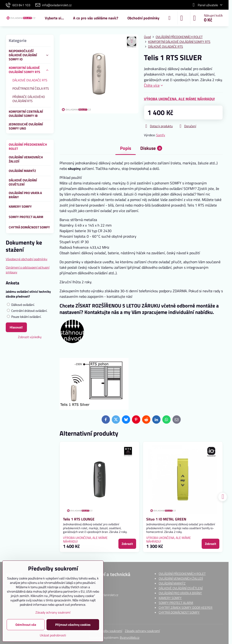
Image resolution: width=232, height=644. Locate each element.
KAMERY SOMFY (170, 598)
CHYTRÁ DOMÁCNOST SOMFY (179, 612)
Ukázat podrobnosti (53, 635)
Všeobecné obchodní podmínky (27, 259)
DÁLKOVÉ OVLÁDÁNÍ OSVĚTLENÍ (181, 588)
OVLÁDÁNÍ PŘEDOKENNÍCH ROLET (182, 574)
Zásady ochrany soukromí (142, 631)
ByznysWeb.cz (130, 637)
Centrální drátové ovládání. (27, 311)
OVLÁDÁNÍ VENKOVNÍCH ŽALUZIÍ (181, 578)
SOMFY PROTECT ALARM (176, 603)
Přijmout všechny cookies (73, 625)
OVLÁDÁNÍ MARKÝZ (172, 583)
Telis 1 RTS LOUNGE (79, 519)
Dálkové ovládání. (21, 305)
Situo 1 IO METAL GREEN (166, 519)
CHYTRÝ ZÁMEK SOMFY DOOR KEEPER (186, 607)
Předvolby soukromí (109, 631)
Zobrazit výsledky (30, 337)
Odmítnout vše (26, 625)
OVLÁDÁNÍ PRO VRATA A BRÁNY (180, 593)
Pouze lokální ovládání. (24, 317)
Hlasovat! (16, 327)
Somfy (161, 135)
